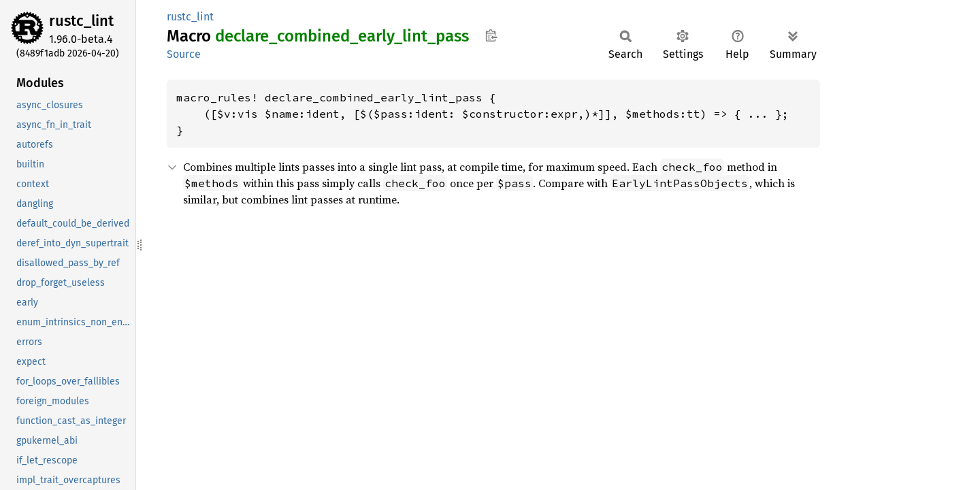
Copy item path (491, 35)
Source (184, 54)
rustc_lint (81, 21)
